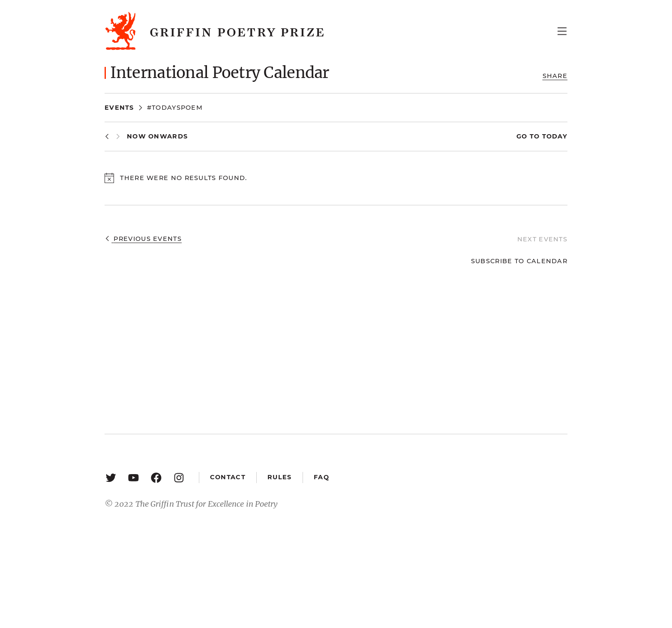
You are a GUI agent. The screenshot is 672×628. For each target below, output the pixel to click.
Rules (279, 477)
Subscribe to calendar (519, 261)
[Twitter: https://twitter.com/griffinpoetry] (111, 477)
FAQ (321, 477)
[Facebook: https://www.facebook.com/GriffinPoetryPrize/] (156, 477)
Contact (228, 477)
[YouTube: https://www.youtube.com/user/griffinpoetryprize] (133, 477)
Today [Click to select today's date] (553, 136)
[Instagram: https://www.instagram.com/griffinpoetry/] (179, 477)
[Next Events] (118, 137)
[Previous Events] (107, 137)
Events (119, 108)
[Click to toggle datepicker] (157, 137)
